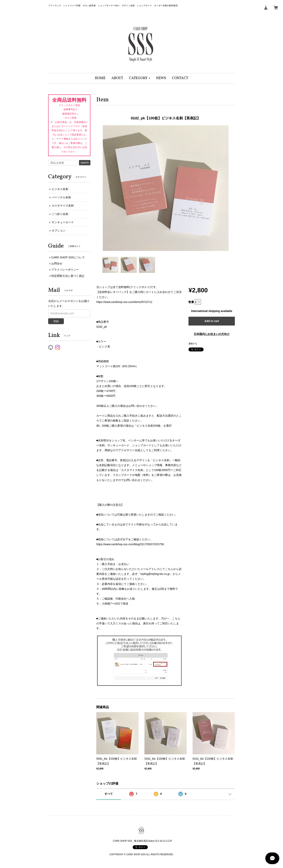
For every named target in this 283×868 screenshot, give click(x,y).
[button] (140, 78)
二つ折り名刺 (60, 214)
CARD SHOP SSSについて (68, 257)
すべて (109, 794)
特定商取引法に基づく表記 (68, 276)
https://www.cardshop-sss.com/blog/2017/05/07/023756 (130, 544)
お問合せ (57, 263)
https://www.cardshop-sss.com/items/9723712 (124, 302)
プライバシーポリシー (65, 270)
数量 (191, 302)
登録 (56, 321)
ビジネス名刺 (60, 189)
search (85, 163)
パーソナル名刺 (61, 197)
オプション (59, 230)
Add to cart (212, 321)
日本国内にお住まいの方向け (212, 334)
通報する (193, 344)
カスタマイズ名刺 (63, 206)
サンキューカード (63, 222)
